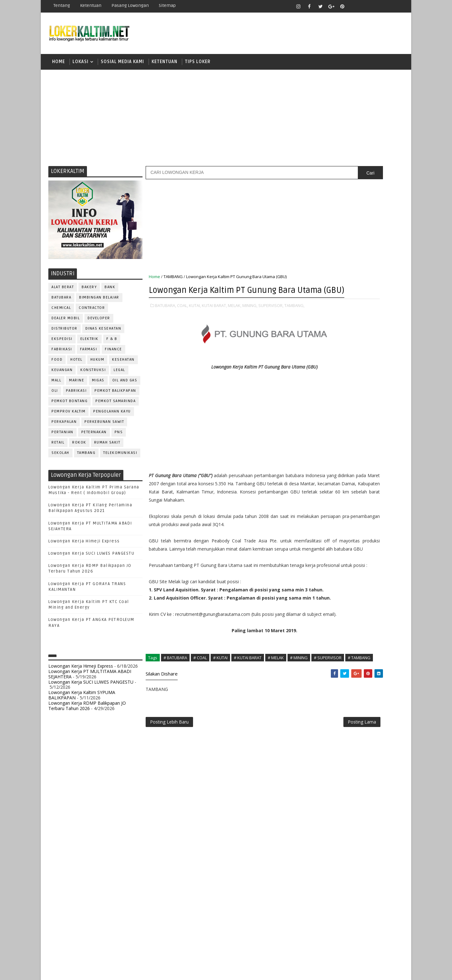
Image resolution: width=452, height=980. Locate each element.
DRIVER (375, 541)
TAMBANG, (159, 330)
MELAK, (235, 323)
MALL (57, 385)
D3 (318, 388)
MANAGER (373, 572)
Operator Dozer (330, 603)
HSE (383, 562)
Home (59, 64)
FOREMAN (383, 551)
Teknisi (381, 686)
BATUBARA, (166, 323)
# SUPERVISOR (180, 754)
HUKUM (98, 365)
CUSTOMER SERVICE (332, 531)
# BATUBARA (176, 747)
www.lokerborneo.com (332, 730)
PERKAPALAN (64, 427)
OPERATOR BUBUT (358, 593)
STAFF (318, 676)
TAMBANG (87, 458)
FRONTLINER (325, 562)
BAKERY (89, 292)
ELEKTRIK (90, 344)
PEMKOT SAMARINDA (116, 406)
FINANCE (114, 354)
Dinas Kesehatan (104, 334)
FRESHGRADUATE (335, 410)
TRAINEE (357, 686)
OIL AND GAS (125, 385)
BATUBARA (62, 302)
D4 (319, 399)
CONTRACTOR (92, 313)
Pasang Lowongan (130, 5)
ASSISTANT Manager (333, 520)
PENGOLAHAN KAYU (112, 416)
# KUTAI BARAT (248, 747)
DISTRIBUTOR (65, 334)
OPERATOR (323, 593)
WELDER (342, 696)
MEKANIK (352, 582)
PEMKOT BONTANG (70, 406)
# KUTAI (221, 747)
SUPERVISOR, (271, 323)
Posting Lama (285, 822)
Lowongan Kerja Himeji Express (84, 546)
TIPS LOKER (198, 64)
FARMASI (89, 354)
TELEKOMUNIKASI (121, 458)
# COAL (200, 747)
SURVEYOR (342, 676)
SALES (318, 655)
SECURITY (322, 665)
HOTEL (77, 365)
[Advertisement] (226, 121)
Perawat (321, 634)
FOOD (57, 365)
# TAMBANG (212, 754)
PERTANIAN (63, 437)
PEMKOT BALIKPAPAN (116, 396)
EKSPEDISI (62, 344)
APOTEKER (373, 510)
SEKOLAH (61, 458)
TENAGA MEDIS (327, 686)
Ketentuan (91, 5)
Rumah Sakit (108, 447)
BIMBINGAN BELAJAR (100, 302)
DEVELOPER (99, 323)
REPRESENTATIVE (329, 645)
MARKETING (324, 582)
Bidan (368, 520)
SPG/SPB (380, 665)
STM (320, 476)
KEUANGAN (62, 375)
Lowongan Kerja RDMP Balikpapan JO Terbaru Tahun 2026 (87, 711)
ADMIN (319, 510)
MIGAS (99, 385)
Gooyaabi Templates (160, 970)
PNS (119, 437)
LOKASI (81, 64)
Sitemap (168, 5)
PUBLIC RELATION (330, 624)
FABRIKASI (62, 354)
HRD (367, 562)
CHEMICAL (62, 313)
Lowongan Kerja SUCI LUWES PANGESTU (92, 558)
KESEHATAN (124, 365)
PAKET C (325, 421)
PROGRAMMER (326, 614)
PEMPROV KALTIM (69, 416)
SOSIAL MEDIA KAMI (123, 64)
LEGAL (120, 375)
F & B (112, 344)
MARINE (77, 385)
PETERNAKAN (94, 437)
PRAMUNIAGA (385, 603)
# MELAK (276, 747)
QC (341, 634)
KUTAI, (195, 323)
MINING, (250, 323)
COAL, (183, 323)
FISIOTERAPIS (352, 551)
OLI (55, 396)
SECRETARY (367, 655)
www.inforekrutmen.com (334, 735)
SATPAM (340, 655)
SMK (320, 454)
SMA (320, 443)
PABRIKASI (77, 396)
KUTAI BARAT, (215, 323)
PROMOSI (357, 614)
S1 (318, 432)
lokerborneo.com (263, 970)
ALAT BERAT (63, 292)
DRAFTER (351, 541)
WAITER (319, 696)
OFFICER (377, 582)
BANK (110, 292)
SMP (321, 465)
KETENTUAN (165, 64)
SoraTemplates (88, 970)
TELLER (367, 676)
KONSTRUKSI (93, 375)
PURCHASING (367, 624)
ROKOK (80, 447)
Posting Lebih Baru (170, 822)
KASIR (349, 572)
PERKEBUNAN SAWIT (105, 427)
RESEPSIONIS (367, 645)
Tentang (62, 5)
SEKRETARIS (351, 665)
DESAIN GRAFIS (374, 531)
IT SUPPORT (324, 572)
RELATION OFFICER (370, 634)
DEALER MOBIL (66, 323)
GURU (350, 562)
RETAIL (58, 447)
